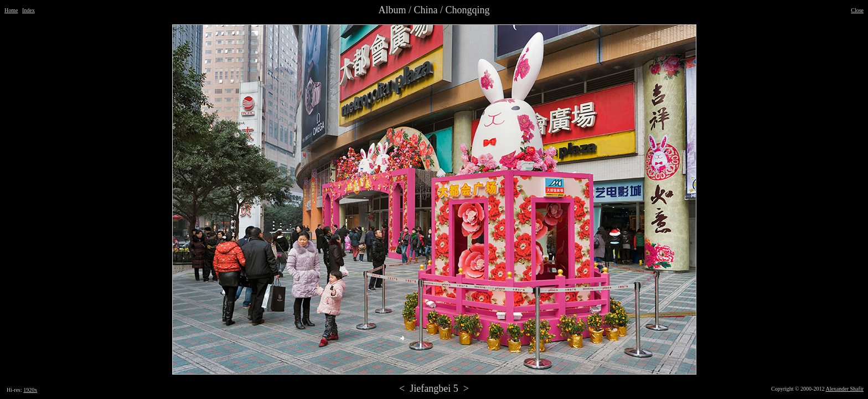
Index (29, 10)
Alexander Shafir (844, 389)
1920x (30, 390)
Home (11, 10)
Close (857, 10)
